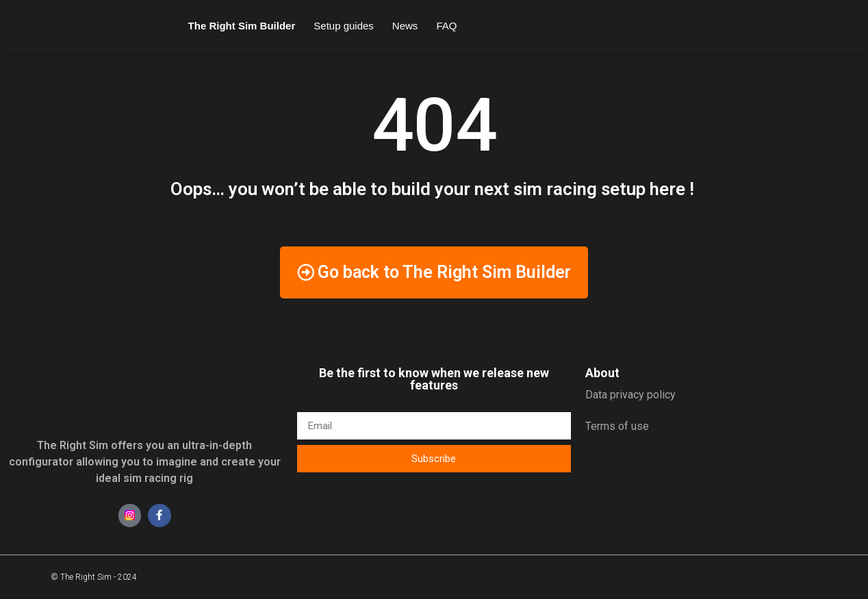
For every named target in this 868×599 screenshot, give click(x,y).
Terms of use (617, 426)
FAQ (446, 26)
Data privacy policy (630, 395)
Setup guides (344, 26)
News (405, 26)
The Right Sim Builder (242, 26)
